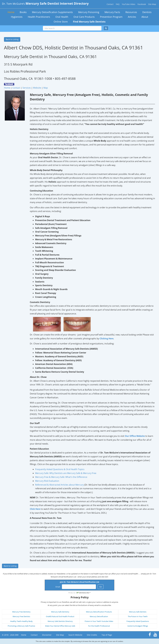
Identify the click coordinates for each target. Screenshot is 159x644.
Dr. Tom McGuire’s (45, 4)
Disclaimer (47, 635)
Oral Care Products (84, 17)
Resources (131, 12)
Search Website (75, 635)
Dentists (147, 12)
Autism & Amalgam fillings (138, 626)
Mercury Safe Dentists (138, 612)
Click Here (35, 509)
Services (27, 88)
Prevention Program (111, 17)
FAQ (118, 4)
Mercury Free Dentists (21, 616)
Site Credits (92, 635)
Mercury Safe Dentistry (60, 612)
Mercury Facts (112, 12)
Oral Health (62, 17)
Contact (110, 4)
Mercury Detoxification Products (99, 612)
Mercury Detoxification (99, 616)
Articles (132, 17)
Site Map (152, 4)
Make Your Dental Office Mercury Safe (60, 626)
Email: (58, 587)
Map (46, 88)
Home (11, 12)
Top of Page (107, 635)
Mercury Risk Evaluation (47, 481)
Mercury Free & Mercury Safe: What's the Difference (61, 477)
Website (37, 88)
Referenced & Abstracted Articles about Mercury (59, 485)
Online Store (61, 22)
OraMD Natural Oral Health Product (60, 616)
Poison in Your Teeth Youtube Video (99, 621)
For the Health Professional (99, 626)
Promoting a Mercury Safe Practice (21, 626)
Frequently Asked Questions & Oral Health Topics (60, 469)
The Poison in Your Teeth (138, 616)
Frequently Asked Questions (138, 621)
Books (23, 12)
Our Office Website (135, 436)
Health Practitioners (39, 17)
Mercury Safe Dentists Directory (60, 621)
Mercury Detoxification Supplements (52, 12)
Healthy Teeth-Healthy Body (21, 621)
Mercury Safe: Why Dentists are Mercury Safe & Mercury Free (66, 473)
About (145, 17)
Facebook (142, 4)
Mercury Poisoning (89, 12)
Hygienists (17, 17)
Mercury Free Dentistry (21, 612)
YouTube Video (129, 4)
